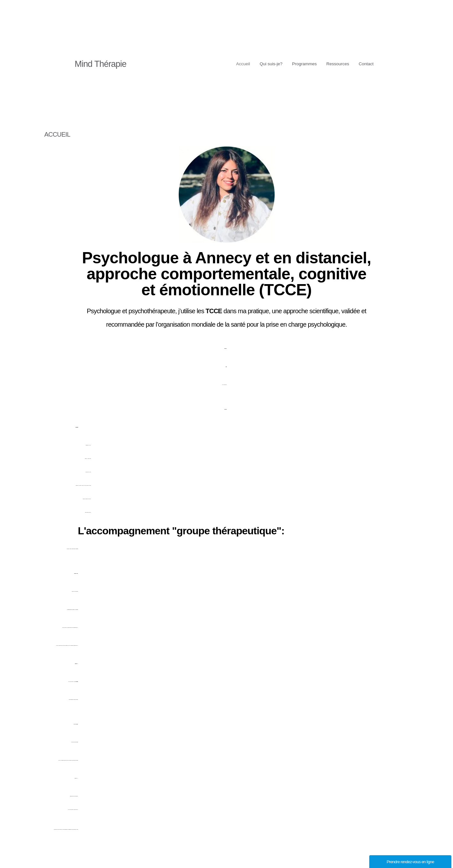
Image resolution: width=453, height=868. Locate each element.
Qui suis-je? (263, 64)
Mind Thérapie (101, 64)
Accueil (233, 64)
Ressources (335, 64)
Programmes (299, 64)
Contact (365, 64)
